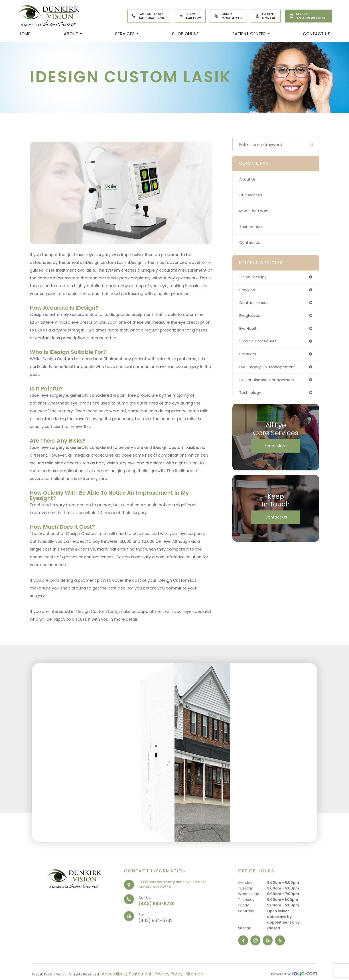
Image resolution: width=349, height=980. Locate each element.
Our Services (252, 195)
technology (251, 395)
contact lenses (255, 303)
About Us (248, 179)
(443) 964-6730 (157, 920)
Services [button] (127, 34)
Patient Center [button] (251, 34)
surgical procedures (259, 343)
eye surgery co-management (269, 369)
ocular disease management (268, 382)
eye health (250, 330)
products (248, 356)
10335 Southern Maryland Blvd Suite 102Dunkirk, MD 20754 (172, 901)
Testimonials (252, 227)
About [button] (73, 34)
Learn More (276, 449)
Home (24, 34)
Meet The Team (255, 211)
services (248, 290)
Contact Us (317, 34)
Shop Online (186, 34)
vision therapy (254, 277)
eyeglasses (250, 316)
